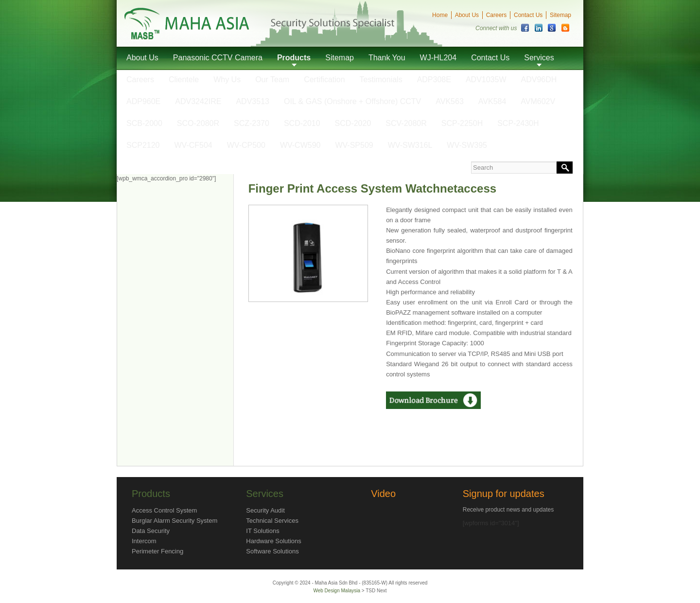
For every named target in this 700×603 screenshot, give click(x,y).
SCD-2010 (302, 123)
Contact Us (528, 15)
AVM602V (538, 101)
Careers (497, 15)
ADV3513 (253, 101)
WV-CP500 (246, 145)
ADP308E (434, 80)
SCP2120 (143, 145)
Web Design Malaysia (337, 591)
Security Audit (265, 510)
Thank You (387, 58)
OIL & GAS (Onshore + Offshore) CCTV (352, 101)
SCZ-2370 (252, 123)
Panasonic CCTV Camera (218, 58)
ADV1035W (486, 80)
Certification (324, 80)
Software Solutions (272, 551)
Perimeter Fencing (157, 551)
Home (440, 15)
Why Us (227, 80)
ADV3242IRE (198, 101)
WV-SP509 (354, 145)
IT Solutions (262, 531)
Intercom (144, 541)
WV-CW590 (300, 145)
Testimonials (381, 80)
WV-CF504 (193, 145)
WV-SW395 (467, 145)
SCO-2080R (198, 123)
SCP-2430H (518, 123)
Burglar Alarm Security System (175, 521)
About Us (467, 15)
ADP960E (143, 101)
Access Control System (164, 510)
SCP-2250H (462, 123)
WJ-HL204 (438, 58)
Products (294, 58)
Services (539, 58)
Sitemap (560, 15)
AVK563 (450, 101)
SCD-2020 (353, 123)
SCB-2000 (144, 123)
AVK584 (492, 101)
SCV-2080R (406, 123)
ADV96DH (539, 80)
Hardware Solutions (273, 541)
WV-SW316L (410, 145)
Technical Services (272, 521)
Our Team (272, 80)
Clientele (184, 80)
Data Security (151, 531)
